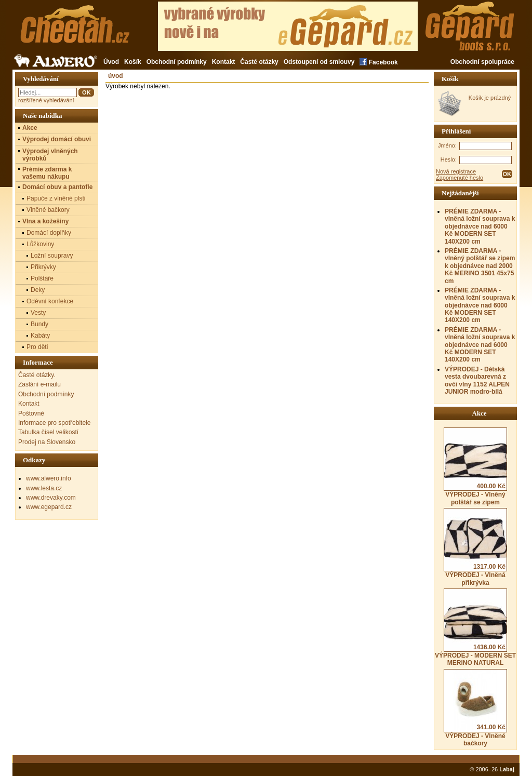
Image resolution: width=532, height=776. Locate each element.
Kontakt (224, 62)
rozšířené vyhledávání (46, 100)
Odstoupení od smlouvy (319, 62)
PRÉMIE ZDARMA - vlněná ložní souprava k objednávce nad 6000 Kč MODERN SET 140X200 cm (480, 226)
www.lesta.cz (44, 488)
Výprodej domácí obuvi (57, 139)
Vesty (38, 313)
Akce (30, 128)
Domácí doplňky (49, 233)
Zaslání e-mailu (39, 384)
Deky (38, 290)
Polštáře (42, 278)
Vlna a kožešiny (45, 221)
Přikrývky (43, 267)
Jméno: (447, 145)
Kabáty (40, 336)
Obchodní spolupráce (482, 62)
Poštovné (31, 413)
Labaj (507, 769)
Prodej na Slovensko (47, 442)
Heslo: (449, 159)
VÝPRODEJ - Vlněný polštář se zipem (475, 466)
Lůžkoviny (40, 244)
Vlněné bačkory (48, 210)
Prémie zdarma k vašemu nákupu (47, 173)
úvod (116, 76)
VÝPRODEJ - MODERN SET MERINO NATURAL (475, 627)
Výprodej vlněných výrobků (50, 155)
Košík (133, 62)
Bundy (39, 324)
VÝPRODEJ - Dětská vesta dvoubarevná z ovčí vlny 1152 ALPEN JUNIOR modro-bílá (477, 380)
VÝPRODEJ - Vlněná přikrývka (475, 547)
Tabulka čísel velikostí (48, 432)
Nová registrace (456, 171)
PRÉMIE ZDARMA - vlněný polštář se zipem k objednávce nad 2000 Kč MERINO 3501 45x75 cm (480, 266)
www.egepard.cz (49, 507)
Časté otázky (259, 62)
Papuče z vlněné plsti (56, 198)
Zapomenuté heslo (460, 178)
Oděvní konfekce (50, 301)
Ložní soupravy (52, 256)
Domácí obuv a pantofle (57, 187)
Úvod (111, 62)
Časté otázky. (37, 375)
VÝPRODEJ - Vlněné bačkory (475, 708)
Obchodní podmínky (177, 62)
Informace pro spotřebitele (54, 423)
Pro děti (37, 347)
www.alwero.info (49, 478)
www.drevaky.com (51, 498)
